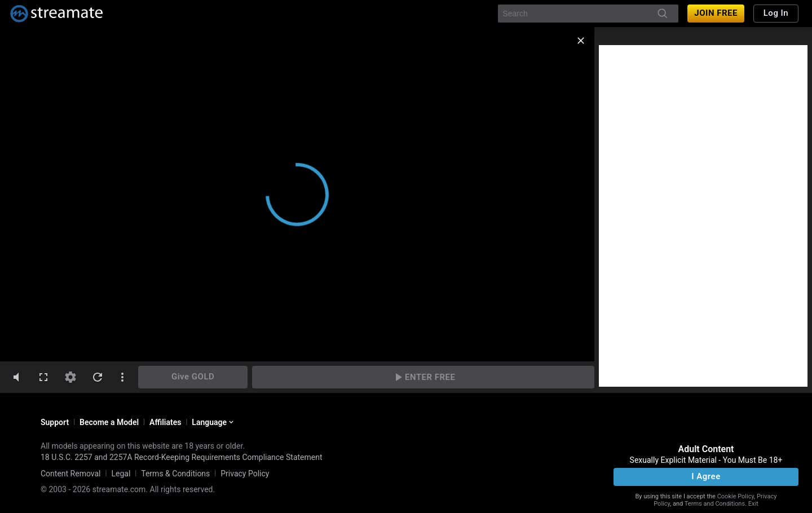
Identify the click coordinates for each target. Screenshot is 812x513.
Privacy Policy (245, 474)
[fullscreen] (43, 377)
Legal (121, 474)
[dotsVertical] (122, 377)
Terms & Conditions (175, 474)
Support (55, 422)
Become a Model (109, 422)
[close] (581, 41)
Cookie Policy (736, 496)
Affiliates (165, 422)
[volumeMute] (16, 377)
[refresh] (98, 377)
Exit (753, 504)
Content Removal (71, 474)
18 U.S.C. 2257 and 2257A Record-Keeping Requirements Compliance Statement (182, 457)
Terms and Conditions (715, 504)
